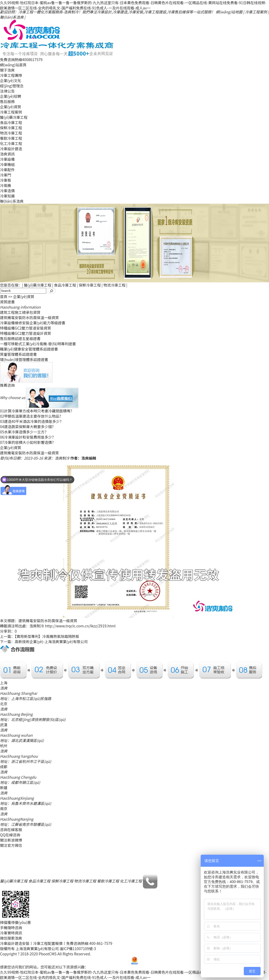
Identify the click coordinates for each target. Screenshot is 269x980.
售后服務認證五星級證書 (20, 338)
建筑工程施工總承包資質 (20, 312)
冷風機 (6, 185)
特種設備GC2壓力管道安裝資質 (25, 328)
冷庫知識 (7, 196)
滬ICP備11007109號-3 (78, 949)
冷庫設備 (7, 159)
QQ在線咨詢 (10, 835)
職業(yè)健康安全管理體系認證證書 (29, 349)
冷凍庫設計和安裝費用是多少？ (28, 437)
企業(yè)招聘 (11, 96)
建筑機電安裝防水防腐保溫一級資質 (29, 317)
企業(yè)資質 (11, 107)
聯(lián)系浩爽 (12, 17)
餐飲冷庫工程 (11, 138)
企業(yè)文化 (11, 80)
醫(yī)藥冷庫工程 (14, 117)
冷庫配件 (7, 170)
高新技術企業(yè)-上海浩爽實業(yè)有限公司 (51, 642)
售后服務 (7, 101)
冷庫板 (6, 180)
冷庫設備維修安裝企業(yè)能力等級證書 (33, 323)
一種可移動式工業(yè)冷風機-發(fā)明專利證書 (38, 344)
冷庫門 (6, 175)
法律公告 (7, 91)
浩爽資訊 (7, 154)
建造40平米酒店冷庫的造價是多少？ (32, 421)
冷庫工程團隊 (11, 75)
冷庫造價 (7, 191)
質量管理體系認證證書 (18, 354)
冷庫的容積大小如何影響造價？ (28, 442)
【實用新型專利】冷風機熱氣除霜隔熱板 (47, 636)
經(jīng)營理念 (12, 86)
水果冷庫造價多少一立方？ (24, 432)
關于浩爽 (7, 70)
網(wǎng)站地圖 (229, 12)
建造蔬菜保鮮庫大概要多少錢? (27, 427)
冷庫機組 (7, 164)
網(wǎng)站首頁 (13, 65)
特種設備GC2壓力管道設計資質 (25, 333)
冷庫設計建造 (11, 149)
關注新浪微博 (11, 840)
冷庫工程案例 (256, 12)
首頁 (4, 297)
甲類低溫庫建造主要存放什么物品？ (32, 416)
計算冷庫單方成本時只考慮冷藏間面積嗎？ (37, 411)
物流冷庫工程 (11, 133)
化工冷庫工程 (11, 143)
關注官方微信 (11, 845)
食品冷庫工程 (11, 122)
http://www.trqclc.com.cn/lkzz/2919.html (80, 626)
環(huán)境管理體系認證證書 (24, 359)
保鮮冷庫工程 (11, 128)
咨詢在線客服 (11, 830)
